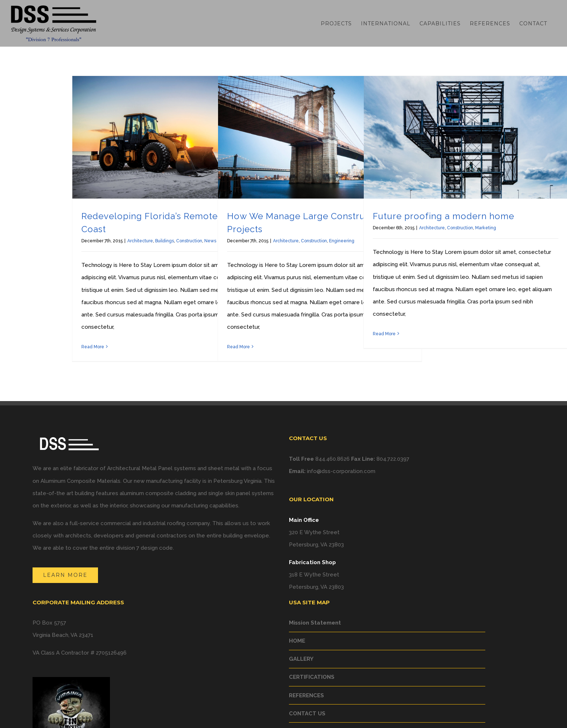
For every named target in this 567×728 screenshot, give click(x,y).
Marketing (486, 228)
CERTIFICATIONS (312, 677)
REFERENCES (306, 695)
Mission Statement (315, 623)
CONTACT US (307, 714)
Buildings (165, 241)
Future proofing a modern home (444, 216)
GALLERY (301, 659)
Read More (93, 347)
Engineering (342, 241)
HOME (297, 641)
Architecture (140, 241)
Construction (189, 241)
